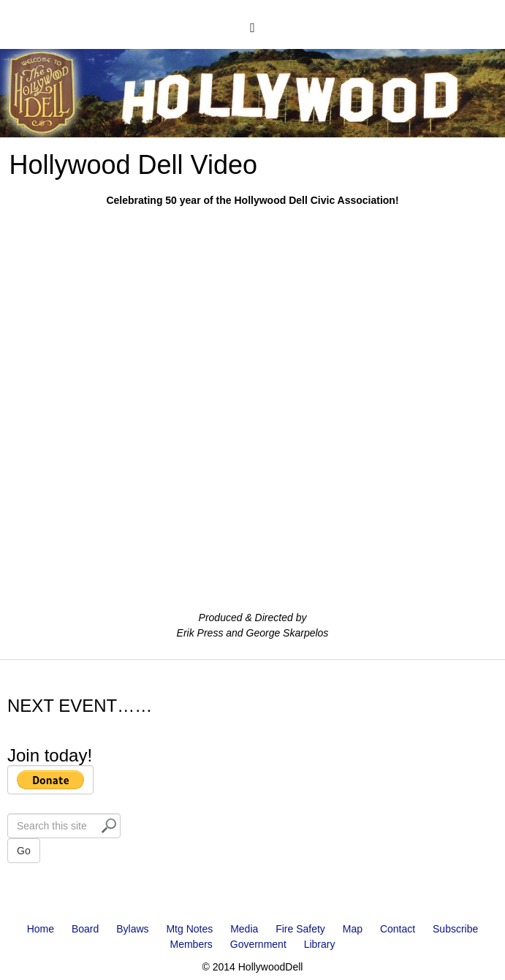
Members (191, 944)
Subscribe (455, 929)
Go (24, 851)
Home (41, 929)
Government (258, 944)
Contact (398, 929)
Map (353, 929)
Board (85, 929)
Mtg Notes (189, 929)
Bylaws (132, 929)
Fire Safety (300, 929)
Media (244, 929)
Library (320, 944)
